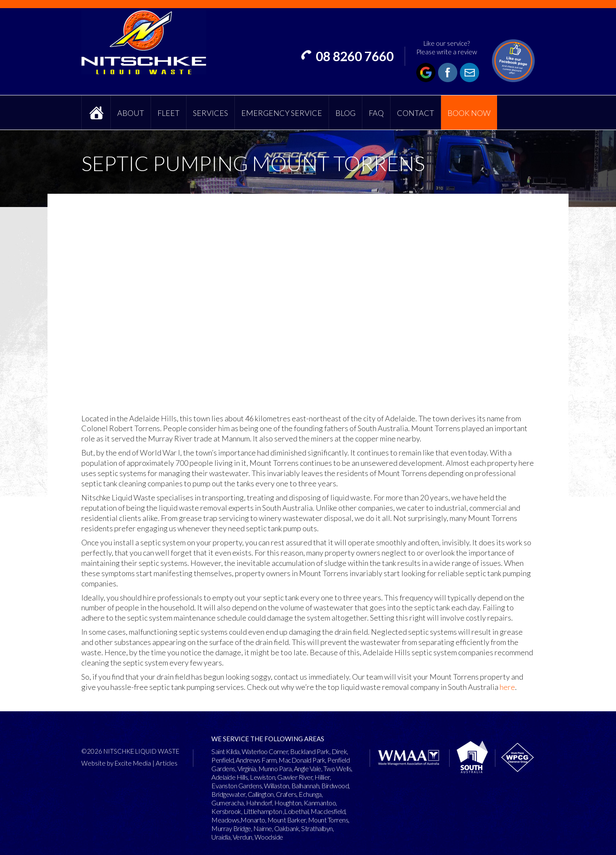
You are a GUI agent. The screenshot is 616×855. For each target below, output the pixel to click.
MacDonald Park (302, 760)
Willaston (277, 785)
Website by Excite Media (116, 763)
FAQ (376, 113)
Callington (261, 794)
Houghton (288, 803)
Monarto (253, 820)
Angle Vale (308, 768)
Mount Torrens (328, 820)
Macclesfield (328, 811)
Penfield (222, 760)
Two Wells (338, 768)
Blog (345, 113)
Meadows (225, 820)
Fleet (169, 113)
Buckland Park (310, 751)
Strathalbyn (317, 828)
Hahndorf (259, 803)
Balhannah (305, 785)
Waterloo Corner (265, 751)
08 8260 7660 (355, 56)
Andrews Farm (256, 760)
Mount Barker (287, 820)
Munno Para (275, 768)
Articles (167, 763)
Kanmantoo (320, 803)
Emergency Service (282, 113)
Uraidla (221, 837)
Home (96, 112)
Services (210, 113)
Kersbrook (226, 811)
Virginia (247, 768)
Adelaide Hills (230, 777)
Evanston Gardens (237, 785)
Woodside (269, 837)
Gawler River (295, 777)
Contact (416, 113)
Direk (339, 751)
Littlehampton (263, 811)
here (507, 687)
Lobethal (296, 811)
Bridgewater (228, 794)
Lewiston (262, 777)
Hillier (322, 777)
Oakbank (287, 828)
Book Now (469, 113)
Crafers (286, 794)
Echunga (310, 794)
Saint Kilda (225, 751)
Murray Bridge (231, 828)
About (131, 113)
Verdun (243, 837)
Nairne (263, 828)
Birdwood (335, 785)
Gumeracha (228, 803)
